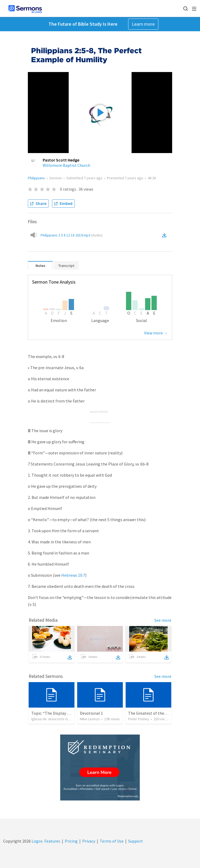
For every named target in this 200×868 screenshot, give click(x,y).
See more (163, 620)
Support (136, 841)
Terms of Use (112, 841)
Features (52, 841)
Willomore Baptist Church (66, 165)
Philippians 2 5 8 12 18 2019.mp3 (71, 235)
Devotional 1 (91, 713)
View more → (156, 333)
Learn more (143, 24)
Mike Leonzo (90, 719)
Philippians (36, 178)
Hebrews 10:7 (73, 575)
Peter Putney (139, 719)
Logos (37, 841)
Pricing (71, 841)
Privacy (89, 841)
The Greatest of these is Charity (157, 713)
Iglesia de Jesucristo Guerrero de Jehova (64, 719)
